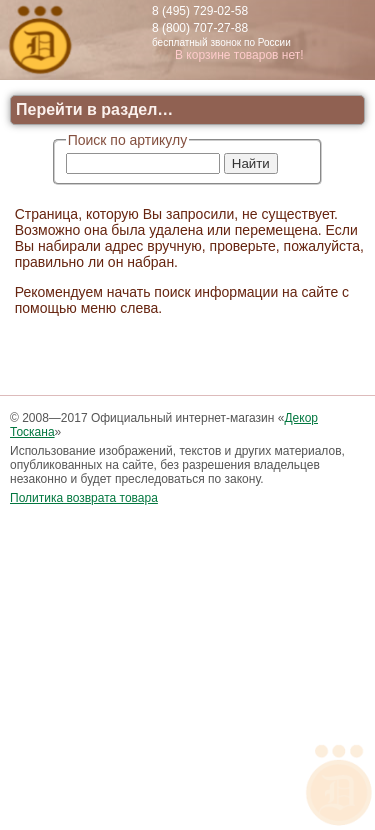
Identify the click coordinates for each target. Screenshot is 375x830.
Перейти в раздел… (94, 109)
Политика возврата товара (84, 498)
